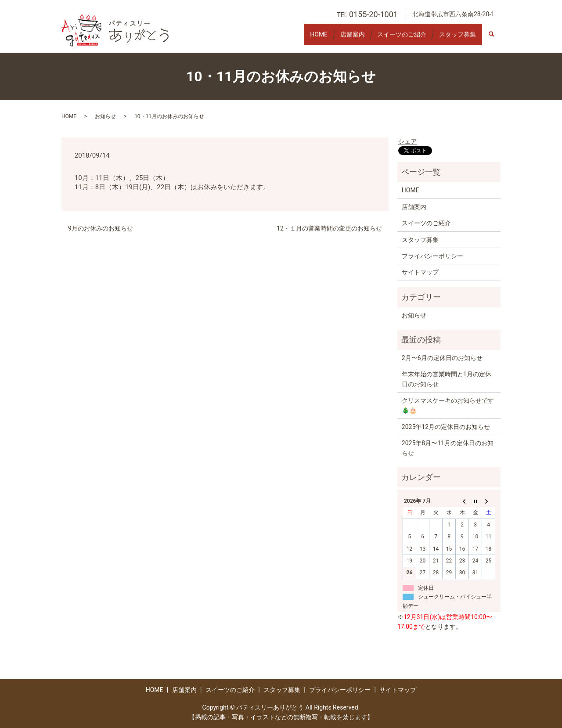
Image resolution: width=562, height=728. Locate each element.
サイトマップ (420, 272)
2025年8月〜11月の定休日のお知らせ (448, 448)
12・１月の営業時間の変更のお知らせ (329, 228)
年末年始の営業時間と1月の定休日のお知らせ (447, 379)
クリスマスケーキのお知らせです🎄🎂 (448, 405)
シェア (407, 141)
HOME (298, 38)
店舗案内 (338, 38)
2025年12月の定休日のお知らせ (446, 427)
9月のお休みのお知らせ (101, 228)
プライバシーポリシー (432, 256)
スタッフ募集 (454, 38)
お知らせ (105, 116)
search (496, 39)
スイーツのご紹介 (393, 38)
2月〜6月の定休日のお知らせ (442, 358)
